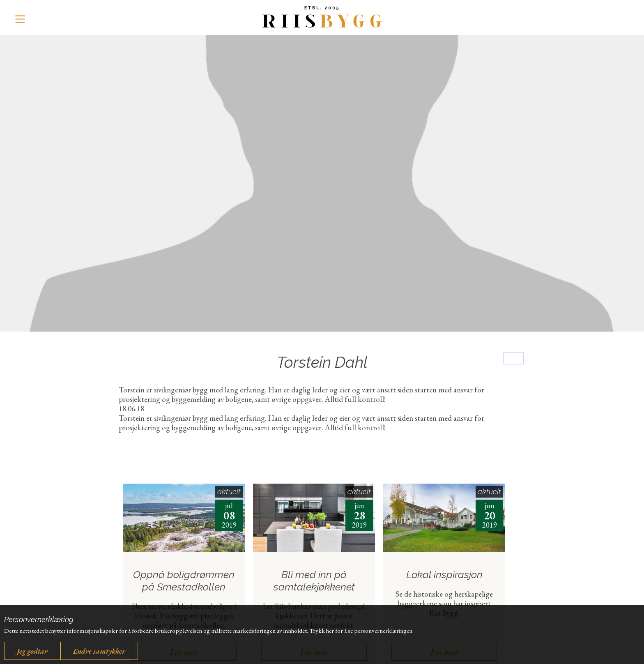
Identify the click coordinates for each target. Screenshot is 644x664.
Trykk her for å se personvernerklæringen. (361, 631)
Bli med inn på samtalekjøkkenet (314, 581)
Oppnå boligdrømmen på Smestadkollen (184, 581)
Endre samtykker (99, 651)
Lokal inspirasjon (444, 575)
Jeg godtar (32, 651)
